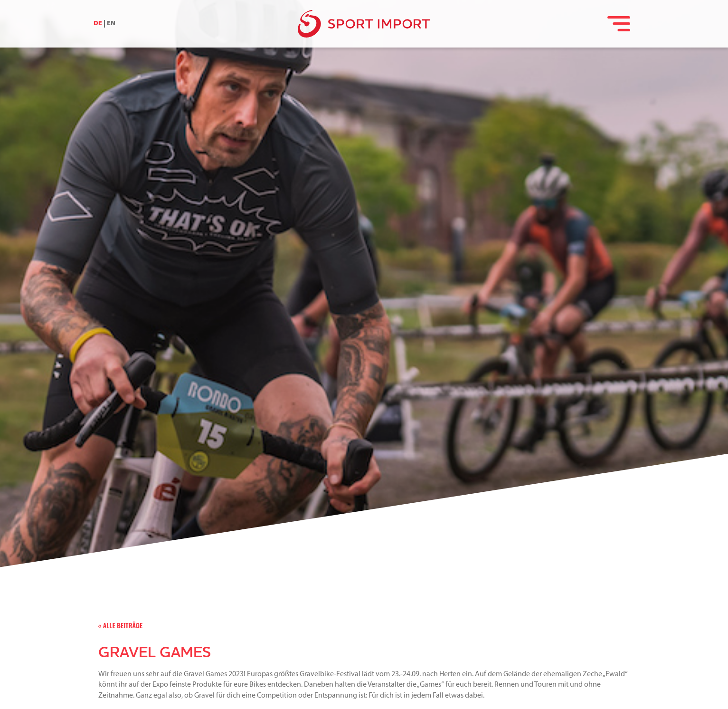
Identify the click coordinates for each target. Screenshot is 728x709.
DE (98, 24)
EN (111, 24)
